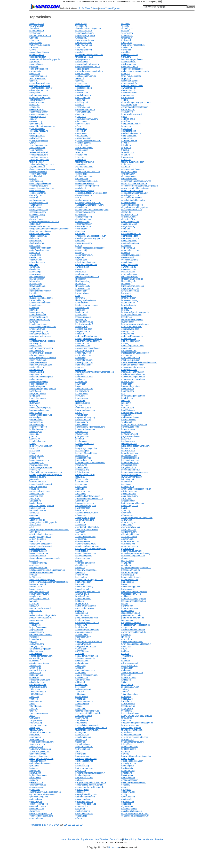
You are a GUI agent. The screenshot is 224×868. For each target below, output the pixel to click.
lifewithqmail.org (83, 281)
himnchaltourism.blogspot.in (134, 424)
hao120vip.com (128, 410)
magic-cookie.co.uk (130, 288)
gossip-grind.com (83, 799)
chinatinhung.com (83, 219)
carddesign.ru (128, 487)
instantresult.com (129, 465)
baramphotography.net (86, 506)
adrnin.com (80, 665)
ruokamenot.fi (82, 613)
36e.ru (124, 658)
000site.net (80, 699)
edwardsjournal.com (39, 90)
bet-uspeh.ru (81, 577)
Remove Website (145, 839)
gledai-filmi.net (128, 792)
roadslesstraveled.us (131, 613)
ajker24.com (127, 520)
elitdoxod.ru (35, 107)
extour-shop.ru (82, 735)
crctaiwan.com (36, 260)
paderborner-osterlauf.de (133, 618)
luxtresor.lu (126, 293)
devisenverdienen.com (40, 226)
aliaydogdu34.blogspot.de (87, 527)
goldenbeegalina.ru (84, 802)
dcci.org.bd (80, 809)
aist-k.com (80, 522)
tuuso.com (80, 47)
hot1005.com (35, 391)
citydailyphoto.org (37, 214)
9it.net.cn (126, 661)
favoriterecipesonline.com (87, 730)
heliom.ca (34, 768)
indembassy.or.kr (83, 637)
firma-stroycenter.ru (84, 747)
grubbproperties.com (131, 417)
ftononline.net (82, 718)
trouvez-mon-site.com (85, 40)
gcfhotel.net (35, 790)
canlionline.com (128, 544)
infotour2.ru (35, 470)
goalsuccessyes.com (39, 804)
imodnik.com (127, 398)
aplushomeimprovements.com (89, 498)
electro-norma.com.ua (85, 109)
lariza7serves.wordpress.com (43, 327)
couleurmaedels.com (85, 183)
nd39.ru (33, 339)
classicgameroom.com (131, 210)
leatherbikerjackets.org (40, 319)
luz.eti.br (33, 293)
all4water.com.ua (129, 537)
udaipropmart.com (38, 57)
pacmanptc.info (36, 620)
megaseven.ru (36, 374)
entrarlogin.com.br (130, 66)
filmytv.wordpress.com (39, 751)
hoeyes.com (35, 770)
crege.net (80, 257)
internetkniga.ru (37, 463)
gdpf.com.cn (81, 121)
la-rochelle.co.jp (129, 305)
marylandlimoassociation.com (43, 358)
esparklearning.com (38, 76)
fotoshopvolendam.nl (85, 162)
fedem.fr (79, 152)
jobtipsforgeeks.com (85, 444)
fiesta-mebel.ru (36, 150)
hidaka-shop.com (83, 775)
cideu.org (34, 217)
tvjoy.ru (33, 50)
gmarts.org (126, 804)
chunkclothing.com (84, 217)
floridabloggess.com (39, 155)
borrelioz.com (36, 587)
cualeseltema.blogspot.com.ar (135, 816)
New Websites (101, 839)
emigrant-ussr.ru (83, 74)
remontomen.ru (82, 615)
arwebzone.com (83, 491)
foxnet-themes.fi (37, 162)
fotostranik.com (128, 704)
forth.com (34, 708)
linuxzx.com (81, 279)
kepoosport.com (37, 455)
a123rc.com (81, 673)
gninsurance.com (83, 138)
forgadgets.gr (127, 708)
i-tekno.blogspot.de (38, 384)
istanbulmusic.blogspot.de (41, 484)
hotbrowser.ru (128, 389)
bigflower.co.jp (128, 575)
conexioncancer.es (38, 193)
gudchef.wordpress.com (40, 763)
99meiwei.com (82, 661)
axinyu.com (127, 627)
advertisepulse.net (130, 663)
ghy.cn (124, 117)
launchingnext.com (38, 324)
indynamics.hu (82, 434)
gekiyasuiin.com (37, 787)
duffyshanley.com (37, 100)
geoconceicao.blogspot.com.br (89, 785)
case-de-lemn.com (38, 556)
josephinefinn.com (38, 441)
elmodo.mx (34, 105)
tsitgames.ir (127, 38)
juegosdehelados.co (130, 436)
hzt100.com (81, 384)
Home (63, 839)
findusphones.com (130, 747)
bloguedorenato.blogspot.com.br (136, 568)
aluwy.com (80, 532)
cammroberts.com (130, 546)
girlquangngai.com (130, 780)
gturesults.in (127, 639)
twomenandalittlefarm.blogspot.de (45, 59)
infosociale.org (82, 470)
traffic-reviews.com (84, 45)
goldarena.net (128, 802)
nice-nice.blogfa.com (131, 341)
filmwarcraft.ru (82, 634)
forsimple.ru (81, 708)
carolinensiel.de (128, 203)
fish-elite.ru (126, 145)
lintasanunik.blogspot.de (132, 279)
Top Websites (87, 839)
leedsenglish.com (83, 317)
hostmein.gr (81, 754)
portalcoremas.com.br (131, 615)
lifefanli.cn (126, 284)
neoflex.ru (80, 334)
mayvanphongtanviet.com (133, 367)
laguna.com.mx (128, 303)
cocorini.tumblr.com (38, 174)
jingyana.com (127, 620)
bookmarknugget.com (131, 587)
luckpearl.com (36, 296)
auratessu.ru (35, 501)
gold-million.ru (82, 136)
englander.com (82, 69)
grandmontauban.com (85, 797)
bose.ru (125, 584)
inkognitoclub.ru (129, 467)
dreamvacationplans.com (41, 634)
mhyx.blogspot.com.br (39, 599)
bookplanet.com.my (84, 587)
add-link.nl (80, 682)
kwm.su (125, 603)
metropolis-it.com (129, 370)
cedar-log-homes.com (85, 563)
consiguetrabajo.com (85, 191)
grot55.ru (79, 780)
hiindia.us (80, 639)
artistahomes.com (129, 491)
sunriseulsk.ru (36, 611)
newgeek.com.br (83, 331)
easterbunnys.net (129, 93)
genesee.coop (36, 121)
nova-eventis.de (83, 346)
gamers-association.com (86, 675)
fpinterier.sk (81, 160)
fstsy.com (80, 157)
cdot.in (78, 198)
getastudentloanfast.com (87, 119)
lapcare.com (81, 315)
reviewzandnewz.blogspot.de (43, 615)
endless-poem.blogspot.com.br (135, 71)
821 (70, 825)
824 (82, 825)
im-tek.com (80, 401)
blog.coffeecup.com (38, 627)
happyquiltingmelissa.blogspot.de (136, 756)
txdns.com (126, 57)
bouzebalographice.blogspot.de (136, 625)
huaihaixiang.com (37, 386)
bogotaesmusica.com (39, 592)
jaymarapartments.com (132, 477)
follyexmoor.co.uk (37, 167)
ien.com (125, 405)
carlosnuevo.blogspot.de (41, 544)
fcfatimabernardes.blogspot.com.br (91, 728)
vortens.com (81, 24)
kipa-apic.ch (35, 451)
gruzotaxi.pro (35, 417)
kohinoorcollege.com (39, 381)
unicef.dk (79, 52)
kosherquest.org (37, 312)
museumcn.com (129, 339)
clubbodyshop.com (84, 176)
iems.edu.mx (35, 639)
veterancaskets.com (85, 33)
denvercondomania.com (40, 231)
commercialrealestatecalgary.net (136, 181)
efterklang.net (82, 102)
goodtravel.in (127, 799)
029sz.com (126, 697)
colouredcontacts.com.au (87, 181)
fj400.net (125, 143)
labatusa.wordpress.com (86, 305)
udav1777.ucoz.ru (129, 55)
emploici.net (35, 74)
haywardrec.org (37, 422)
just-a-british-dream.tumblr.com (135, 446)
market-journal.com (84, 362)
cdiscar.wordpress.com (132, 198)
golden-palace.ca (37, 136)
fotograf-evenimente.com (133, 162)
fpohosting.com (82, 704)
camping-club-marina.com (87, 546)
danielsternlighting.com (132, 811)
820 (66, 825)
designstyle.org (128, 226)
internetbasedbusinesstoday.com (90, 463)
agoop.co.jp (127, 525)
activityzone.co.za (129, 665)
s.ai (31, 613)
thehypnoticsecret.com (86, 646)
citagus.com (81, 214)
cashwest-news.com (39, 203)
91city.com (34, 661)
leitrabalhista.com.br (39, 317)
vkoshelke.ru (81, 26)
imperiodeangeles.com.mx (133, 396)
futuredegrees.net (129, 140)
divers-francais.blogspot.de (134, 632)
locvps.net (34, 603)
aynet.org (126, 510)
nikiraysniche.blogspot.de (41, 353)
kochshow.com (128, 448)
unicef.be (126, 52)
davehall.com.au (129, 267)
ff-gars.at (125, 150)
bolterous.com (128, 589)
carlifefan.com (36, 205)
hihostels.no (127, 773)
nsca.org (125, 343)
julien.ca (33, 436)
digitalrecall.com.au (38, 236)
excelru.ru (126, 751)
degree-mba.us (128, 248)
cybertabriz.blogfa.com (86, 262)
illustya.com (35, 403)
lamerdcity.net (82, 303)
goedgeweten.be (129, 136)
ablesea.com (127, 668)
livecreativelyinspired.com (87, 276)
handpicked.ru (36, 413)
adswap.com (35, 665)
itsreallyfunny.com (38, 482)
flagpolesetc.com (37, 744)
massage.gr (127, 355)
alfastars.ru (80, 515)
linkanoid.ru (35, 281)
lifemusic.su (81, 284)
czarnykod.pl (35, 272)
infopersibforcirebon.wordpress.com (46, 472)
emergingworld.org (84, 88)
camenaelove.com (38, 549)
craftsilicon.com (82, 222)
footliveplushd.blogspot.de (87, 711)
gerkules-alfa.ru (128, 119)
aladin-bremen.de (37, 520)
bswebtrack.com (129, 677)
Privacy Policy (130, 839)
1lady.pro (79, 692)
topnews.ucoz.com (130, 608)
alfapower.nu (127, 515)
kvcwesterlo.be (82, 308)
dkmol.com (126, 245)
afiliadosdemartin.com (39, 663)
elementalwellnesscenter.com (135, 107)
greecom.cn (81, 131)
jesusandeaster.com (130, 460)
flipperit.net (80, 742)
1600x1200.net (36, 694)
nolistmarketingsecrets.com (88, 348)
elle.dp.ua (80, 105)
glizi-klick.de (127, 129)
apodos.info (35, 498)
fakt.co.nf (80, 78)
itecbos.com (127, 482)
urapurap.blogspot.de (85, 35)
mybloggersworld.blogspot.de (89, 339)
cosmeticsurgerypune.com (87, 186)
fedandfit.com (127, 152)
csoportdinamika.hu (84, 255)
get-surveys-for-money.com (134, 782)
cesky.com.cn (127, 560)
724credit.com (36, 654)
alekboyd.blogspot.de (85, 518)
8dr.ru (124, 649)
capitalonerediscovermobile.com (44, 222)
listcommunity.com (130, 276)
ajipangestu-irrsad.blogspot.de (43, 522)
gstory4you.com (129, 763)
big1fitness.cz (36, 577)
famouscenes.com (38, 78)
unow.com (126, 646)
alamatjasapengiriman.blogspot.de (137, 518)
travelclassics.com (84, 43)
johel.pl (33, 444)
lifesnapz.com (36, 284)
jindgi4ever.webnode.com (41, 446)
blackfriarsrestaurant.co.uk (41, 572)
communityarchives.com (40, 183)
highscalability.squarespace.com (90, 427)
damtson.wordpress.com (41, 813)
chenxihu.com (82, 207)
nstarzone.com (82, 343)
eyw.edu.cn (126, 732)
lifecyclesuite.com (37, 286)
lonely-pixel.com (129, 298)
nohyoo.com (127, 348)
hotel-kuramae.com (84, 389)
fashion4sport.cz (129, 62)
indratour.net (81, 381)
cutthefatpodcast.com (39, 250)
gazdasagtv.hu (82, 790)
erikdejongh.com (129, 64)
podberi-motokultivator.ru (41, 618)
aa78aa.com (35, 673)
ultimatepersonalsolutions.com (89, 55)
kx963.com (34, 308)
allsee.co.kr (81, 534)
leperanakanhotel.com (131, 315)
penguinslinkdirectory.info (87, 618)
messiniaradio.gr (37, 372)
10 (58, 825)
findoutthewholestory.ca (40, 749)
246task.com (35, 689)
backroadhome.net (38, 510)
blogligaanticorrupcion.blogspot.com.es (47, 570)
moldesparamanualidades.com (135, 353)
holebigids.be (127, 768)
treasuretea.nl (36, 43)
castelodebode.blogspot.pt (133, 200)
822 (74, 825)
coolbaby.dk (81, 188)
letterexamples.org (130, 300)
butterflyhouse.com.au (131, 551)
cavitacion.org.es (37, 200)
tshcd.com (34, 40)
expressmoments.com (131, 735)
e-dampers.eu (128, 95)
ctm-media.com (36, 818)
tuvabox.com (127, 47)
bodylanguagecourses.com (88, 592)
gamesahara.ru (36, 701)
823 (78, 825)
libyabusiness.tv (83, 286)
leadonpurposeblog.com (132, 319)
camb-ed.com (82, 677)
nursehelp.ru (35, 343)
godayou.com (36, 138)
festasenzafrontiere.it (39, 152)
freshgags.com (36, 646)
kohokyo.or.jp (81, 327)
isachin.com (127, 484)
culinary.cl (80, 253)
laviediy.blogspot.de (84, 322)
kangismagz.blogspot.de (86, 448)
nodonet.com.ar (37, 350)
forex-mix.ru (81, 164)
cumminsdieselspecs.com (41, 816)
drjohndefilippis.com (130, 222)
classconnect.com (38, 212)
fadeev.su (80, 81)
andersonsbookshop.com (87, 529)
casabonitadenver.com (86, 553)
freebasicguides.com (131, 713)
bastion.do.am (36, 503)
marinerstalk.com (83, 365)
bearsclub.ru (35, 541)
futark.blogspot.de (83, 716)
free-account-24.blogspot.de (88, 713)
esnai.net (126, 74)
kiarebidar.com (128, 451)
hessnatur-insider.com (85, 429)
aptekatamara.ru (129, 494)
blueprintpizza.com (130, 580)
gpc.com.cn (35, 133)
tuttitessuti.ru (127, 35)
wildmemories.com (38, 685)
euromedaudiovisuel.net (132, 86)
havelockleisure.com (39, 756)
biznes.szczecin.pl (130, 572)
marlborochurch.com (131, 360)
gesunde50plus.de (38, 785)
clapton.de (126, 212)
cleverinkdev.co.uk (84, 195)
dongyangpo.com (129, 241)
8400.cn (125, 651)
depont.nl (126, 229)
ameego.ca (34, 532)
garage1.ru (126, 790)
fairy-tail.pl (126, 78)
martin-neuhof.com (38, 360)
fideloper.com (127, 739)
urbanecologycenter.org (40, 35)
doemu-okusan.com (130, 243)
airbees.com (35, 525)
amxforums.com (129, 529)
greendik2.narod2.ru (39, 131)
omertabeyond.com (130, 329)
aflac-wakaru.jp (82, 594)
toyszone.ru (35, 62)
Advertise (159, 839)
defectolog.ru (127, 262)
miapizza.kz (81, 370)
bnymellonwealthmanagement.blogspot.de (49, 582)
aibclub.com (81, 525)
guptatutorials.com (38, 761)
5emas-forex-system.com (87, 656)
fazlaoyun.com (36, 730)
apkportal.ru (127, 498)
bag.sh (124, 508)
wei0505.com (81, 685)
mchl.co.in (80, 379)
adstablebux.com (37, 682)
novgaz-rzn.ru (36, 346)
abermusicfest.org (38, 670)
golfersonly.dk (36, 802)
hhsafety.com (127, 775)
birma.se (33, 575)
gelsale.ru (126, 785)
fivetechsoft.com (83, 744)
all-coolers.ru (81, 539)
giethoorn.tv (81, 117)
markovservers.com (38, 362)
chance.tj (125, 558)
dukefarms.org (128, 98)
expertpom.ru (35, 737)
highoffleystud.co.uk (130, 427)
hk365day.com (128, 770)
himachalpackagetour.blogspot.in (90, 773)
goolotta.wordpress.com (132, 642)
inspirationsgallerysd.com (41, 467)
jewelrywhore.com (84, 460)
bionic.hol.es (81, 627)
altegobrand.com (129, 532)
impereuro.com (82, 398)
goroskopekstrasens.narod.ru (89, 642)
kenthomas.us (82, 455)
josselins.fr (126, 439)
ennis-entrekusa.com (39, 69)
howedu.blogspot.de (130, 386)
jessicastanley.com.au (131, 475)
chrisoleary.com (128, 217)
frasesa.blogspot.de (84, 701)
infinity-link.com (82, 472)
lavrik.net (34, 322)
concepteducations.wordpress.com (91, 193)
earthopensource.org (39, 95)
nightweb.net (127, 606)
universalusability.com (39, 52)
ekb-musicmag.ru (83, 112)
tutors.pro (34, 38)
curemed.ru (35, 253)
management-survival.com (133, 379)
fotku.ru (79, 706)
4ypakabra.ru (127, 656)
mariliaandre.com (83, 599)
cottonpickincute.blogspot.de (134, 183)
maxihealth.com (37, 367)
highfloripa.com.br (38, 429)
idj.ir (123, 393)
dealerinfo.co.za (37, 809)
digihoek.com (127, 806)
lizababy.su (34, 288)
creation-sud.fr (128, 257)
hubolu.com (127, 384)
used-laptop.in (82, 551)
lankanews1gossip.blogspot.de (135, 312)
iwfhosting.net (128, 479)
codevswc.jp (35, 625)
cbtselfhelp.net (82, 565)
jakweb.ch (34, 479)
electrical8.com (128, 109)
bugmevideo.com (83, 582)
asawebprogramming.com (87, 630)
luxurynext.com (82, 293)
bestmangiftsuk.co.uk (131, 577)
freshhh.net (126, 720)
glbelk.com (80, 792)
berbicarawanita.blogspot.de (42, 580)
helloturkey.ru (35, 432)
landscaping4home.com (40, 303)
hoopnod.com (128, 391)
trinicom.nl (126, 40)
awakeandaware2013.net (87, 513)
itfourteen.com (82, 482)
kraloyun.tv (34, 606)
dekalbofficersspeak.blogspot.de (90, 248)
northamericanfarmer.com (41, 348)
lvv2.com (33, 601)
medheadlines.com (84, 377)
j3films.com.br (82, 479)
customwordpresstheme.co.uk (135, 813)
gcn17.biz (126, 121)
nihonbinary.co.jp (83, 353)
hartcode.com (128, 408)
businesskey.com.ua (39, 553)
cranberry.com (82, 274)
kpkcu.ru (125, 310)
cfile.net (79, 560)
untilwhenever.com (84, 50)
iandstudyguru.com (38, 687)
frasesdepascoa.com (39, 713)
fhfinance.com (82, 150)
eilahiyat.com (127, 112)
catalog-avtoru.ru (83, 200)
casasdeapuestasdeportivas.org (136, 553)
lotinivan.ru (80, 298)
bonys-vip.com (36, 589)
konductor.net (82, 312)
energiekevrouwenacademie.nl (89, 71)
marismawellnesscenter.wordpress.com (139, 362)
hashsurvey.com (129, 420)
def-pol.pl (34, 265)
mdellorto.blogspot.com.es (133, 377)
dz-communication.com (40, 98)
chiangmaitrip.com (84, 556)
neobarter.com (128, 334)
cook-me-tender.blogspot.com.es (136, 188)
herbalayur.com (128, 778)
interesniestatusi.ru (130, 463)
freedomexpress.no (38, 725)
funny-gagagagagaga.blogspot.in (136, 644)
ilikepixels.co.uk (82, 403)
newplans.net (35, 596)
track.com (34, 47)
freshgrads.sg (36, 723)
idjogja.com (35, 396)
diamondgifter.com (84, 224)
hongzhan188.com (38, 393)
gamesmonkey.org (38, 754)
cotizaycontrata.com (39, 186)
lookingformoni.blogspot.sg (134, 601)
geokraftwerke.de (83, 644)
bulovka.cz (80, 568)
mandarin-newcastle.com (133, 365)
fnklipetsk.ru (127, 711)
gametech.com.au (38, 806)
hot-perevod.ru (82, 391)
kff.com (33, 453)
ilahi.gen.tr (126, 403)
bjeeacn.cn (80, 572)
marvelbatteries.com (131, 358)
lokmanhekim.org (37, 300)
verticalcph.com (37, 24)
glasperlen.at (81, 129)
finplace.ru (126, 148)
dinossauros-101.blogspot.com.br (90, 236)
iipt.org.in (126, 637)
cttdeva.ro (126, 253)
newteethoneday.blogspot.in (42, 341)
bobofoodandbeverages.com (134, 592)
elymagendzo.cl (128, 88)
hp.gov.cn (80, 386)
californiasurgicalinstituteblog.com (91, 549)
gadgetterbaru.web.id (131, 124)
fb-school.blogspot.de (131, 728)
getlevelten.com (37, 644)
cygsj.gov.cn (35, 274)
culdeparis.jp (81, 816)
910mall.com (81, 649)
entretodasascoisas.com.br (88, 66)
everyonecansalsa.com (40, 86)
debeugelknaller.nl (130, 265)
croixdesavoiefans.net (131, 255)
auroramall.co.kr (83, 680)
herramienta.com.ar (84, 778)
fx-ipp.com (126, 126)
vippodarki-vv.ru (37, 31)
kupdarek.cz (127, 308)
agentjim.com (127, 539)
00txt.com (34, 699)
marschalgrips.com (84, 360)
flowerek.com (81, 155)
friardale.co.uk (82, 720)
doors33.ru (80, 241)
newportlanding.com (39, 331)
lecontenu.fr (127, 317)
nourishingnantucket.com (133, 346)
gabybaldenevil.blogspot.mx (42, 126)
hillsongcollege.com (38, 427)
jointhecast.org (128, 441)
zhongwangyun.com (130, 687)
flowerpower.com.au (130, 725)
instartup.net (81, 465)
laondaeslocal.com (38, 315)
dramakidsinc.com (130, 236)
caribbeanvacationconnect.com (89, 205)
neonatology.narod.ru (39, 334)
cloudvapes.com (129, 176)
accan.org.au (35, 668)
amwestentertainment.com (133, 630)
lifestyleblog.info (129, 281)
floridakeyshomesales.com (41, 742)
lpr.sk (78, 296)
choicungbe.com (83, 541)
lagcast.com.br (36, 305)
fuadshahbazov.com (39, 157)
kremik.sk (34, 310)
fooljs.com (126, 164)
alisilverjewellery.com (131, 527)
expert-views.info (129, 83)
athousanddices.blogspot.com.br (136, 489)
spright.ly (79, 611)
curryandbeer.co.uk (130, 250)
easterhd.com (82, 93)
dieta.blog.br (35, 224)
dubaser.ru (80, 114)
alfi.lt (32, 527)
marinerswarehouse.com (41, 365)
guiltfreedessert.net (84, 761)
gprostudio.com (128, 797)
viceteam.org (35, 33)
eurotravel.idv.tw (83, 86)
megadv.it (80, 374)
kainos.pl (33, 448)
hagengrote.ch (128, 759)
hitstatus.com (35, 773)
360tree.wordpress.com (132, 673)
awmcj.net (34, 513)
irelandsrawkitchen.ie (85, 475)
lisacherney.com (37, 279)
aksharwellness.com (85, 520)
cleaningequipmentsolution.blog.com (92, 210)
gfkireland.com (36, 782)
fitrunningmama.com (39, 145)
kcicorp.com (35, 458)
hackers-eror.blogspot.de (41, 415)
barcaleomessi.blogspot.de (42, 506)
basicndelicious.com (85, 503)
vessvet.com (127, 33)
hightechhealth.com (38, 775)
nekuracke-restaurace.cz (41, 336)
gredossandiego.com (39, 797)
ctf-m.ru (79, 818)
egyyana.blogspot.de (39, 114)
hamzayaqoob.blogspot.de (41, 759)
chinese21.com (36, 219)
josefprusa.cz (81, 441)
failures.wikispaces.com (40, 732)
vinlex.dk (125, 31)
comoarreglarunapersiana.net (135, 193)
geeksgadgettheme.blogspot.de (90, 787)
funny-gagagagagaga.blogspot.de (137, 716)
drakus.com (35, 238)
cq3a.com (80, 169)
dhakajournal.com (129, 224)
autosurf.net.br (82, 501)
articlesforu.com (37, 494)
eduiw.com (80, 90)
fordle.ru (33, 711)
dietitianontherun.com (131, 234)
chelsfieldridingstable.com (133, 556)
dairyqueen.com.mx (84, 813)
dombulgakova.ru (37, 243)
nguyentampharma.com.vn (87, 341)
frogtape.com (127, 157)
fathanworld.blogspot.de (132, 114)
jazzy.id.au (80, 477)
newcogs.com (128, 331)
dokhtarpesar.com (83, 243)
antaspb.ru (34, 515)
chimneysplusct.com (39, 210)
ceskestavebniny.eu (38, 563)
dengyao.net (127, 231)
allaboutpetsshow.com (85, 537)
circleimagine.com (130, 214)
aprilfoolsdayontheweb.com (88, 496)
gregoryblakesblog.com (86, 794)
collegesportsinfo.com (131, 169)
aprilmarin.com (36, 496)
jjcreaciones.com (129, 444)
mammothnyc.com (130, 274)
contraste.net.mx (37, 191)
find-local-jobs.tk (129, 749)
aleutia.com (35, 518)
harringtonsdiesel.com (39, 410)
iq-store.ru (126, 634)
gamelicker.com (82, 124)
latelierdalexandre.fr (84, 324)
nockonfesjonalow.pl (85, 350)
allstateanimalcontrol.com (41, 534)
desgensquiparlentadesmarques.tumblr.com (49, 229)
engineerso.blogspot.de (132, 69)
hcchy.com (126, 432)
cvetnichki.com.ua (129, 260)
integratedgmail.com (39, 465)
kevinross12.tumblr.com (86, 453)
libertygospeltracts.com (86, 300)
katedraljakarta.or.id (130, 458)
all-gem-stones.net (38, 539)
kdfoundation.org (129, 455)
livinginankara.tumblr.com (133, 286)
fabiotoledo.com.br (130, 81)
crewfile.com (35, 257)
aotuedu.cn (126, 513)
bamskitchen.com (37, 508)
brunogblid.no (128, 582)
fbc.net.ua (126, 167)
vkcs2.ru (125, 26)
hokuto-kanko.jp (37, 424)
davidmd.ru (34, 811)
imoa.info (34, 401)
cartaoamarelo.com (130, 541)
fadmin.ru (34, 81)
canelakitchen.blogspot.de (41, 546)
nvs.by (124, 794)
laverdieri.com (128, 322)
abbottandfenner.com (85, 670)
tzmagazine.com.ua (84, 57)
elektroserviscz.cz (38, 109)
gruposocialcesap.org (85, 417)
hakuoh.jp (80, 413)
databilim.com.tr (83, 811)
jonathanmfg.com (83, 620)
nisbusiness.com (129, 350)
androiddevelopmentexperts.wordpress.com (49, 529)
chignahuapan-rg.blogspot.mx (135, 207)
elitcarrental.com (83, 107)
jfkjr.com (79, 446)
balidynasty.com (83, 508)
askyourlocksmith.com (39, 491)
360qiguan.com (36, 675)
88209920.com (82, 651)
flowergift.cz (35, 728)
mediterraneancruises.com (133, 374)
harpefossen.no (82, 756)
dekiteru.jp (80, 234)
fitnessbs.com (82, 145)
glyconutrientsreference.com (42, 794)
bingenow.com (82, 575)
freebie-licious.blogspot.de (87, 725)
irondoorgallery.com (38, 487)
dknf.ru (79, 245)
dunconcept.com (83, 98)
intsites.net (34, 637)
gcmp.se (125, 787)
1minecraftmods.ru (38, 692)
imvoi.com (80, 396)
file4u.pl (79, 751)
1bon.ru (125, 692)
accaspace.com (37, 632)
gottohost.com (36, 799)
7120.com (80, 654)
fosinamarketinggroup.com (41, 164)
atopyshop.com (36, 630)
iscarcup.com (81, 484)
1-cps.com (34, 697)
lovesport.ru (127, 296)
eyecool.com (81, 83)
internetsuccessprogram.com (134, 472)
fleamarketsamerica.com (133, 742)
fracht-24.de (127, 701)
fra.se (32, 704)
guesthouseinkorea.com (132, 761)
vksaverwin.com (37, 26)
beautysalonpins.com (39, 594)
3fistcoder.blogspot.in (85, 658)
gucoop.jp (80, 763)
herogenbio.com (129, 429)
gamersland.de (36, 124)
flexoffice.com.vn (83, 143)
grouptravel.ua (36, 420)
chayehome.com (83, 558)
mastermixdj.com (83, 355)
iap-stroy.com (127, 381)
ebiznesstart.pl (128, 90)
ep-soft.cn (34, 66)
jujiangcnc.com (82, 436)
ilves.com (126, 401)
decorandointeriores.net (86, 265)
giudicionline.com (37, 129)
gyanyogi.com (82, 415)
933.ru (124, 682)
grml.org (33, 642)
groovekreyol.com (38, 117)
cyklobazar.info (128, 272)
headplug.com (128, 766)
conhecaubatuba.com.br (132, 191)
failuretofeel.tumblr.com (132, 730)
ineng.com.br (81, 487)
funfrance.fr (35, 718)
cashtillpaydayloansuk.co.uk (88, 203)
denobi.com (81, 231)
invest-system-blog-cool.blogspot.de (46, 475)
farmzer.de (126, 675)
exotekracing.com (83, 737)
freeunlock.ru (81, 723)
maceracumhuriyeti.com (40, 291)
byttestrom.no (128, 549)
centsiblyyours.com (130, 195)
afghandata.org (82, 663)
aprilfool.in (126, 680)
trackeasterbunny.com (131, 594)
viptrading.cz (127, 28)
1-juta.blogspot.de (129, 694)
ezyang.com (81, 732)
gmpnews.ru (127, 138)
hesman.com (35, 778)
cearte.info (126, 563)
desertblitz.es (81, 229)
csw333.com (35, 255)
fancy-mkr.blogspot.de (131, 76)
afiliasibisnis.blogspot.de (40, 649)
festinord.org (81, 739)
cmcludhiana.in (128, 174)
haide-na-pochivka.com (86, 759)
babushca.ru (81, 510)
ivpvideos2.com (82, 596)
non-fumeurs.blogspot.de (41, 608)
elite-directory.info (129, 105)
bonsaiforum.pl (82, 589)
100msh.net (81, 694)
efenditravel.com (37, 102)
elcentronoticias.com (39, 112)
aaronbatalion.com (84, 632)
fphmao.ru (126, 160)
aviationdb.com (128, 501)
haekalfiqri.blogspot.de (132, 413)
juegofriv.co (35, 439)
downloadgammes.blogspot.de (89, 238)
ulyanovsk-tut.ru (37, 55)
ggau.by (33, 119)
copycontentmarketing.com (42, 188)
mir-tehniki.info (36, 370)
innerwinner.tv (82, 467)
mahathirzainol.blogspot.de (134, 599)
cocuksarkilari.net (129, 171)
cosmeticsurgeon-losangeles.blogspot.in (139, 186)
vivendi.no (34, 28)
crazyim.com (81, 260)
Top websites (35, 825)
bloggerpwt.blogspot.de (86, 570)
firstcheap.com (36, 747)
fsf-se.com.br (127, 718)
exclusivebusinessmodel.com (135, 737)
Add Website (74, 839)
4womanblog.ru (36, 658)
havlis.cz (125, 754)
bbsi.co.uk (34, 489)
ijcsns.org (34, 405)
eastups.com (35, 93)
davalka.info (35, 269)
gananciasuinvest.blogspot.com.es (45, 792)
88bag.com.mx (36, 651)
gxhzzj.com (126, 415)
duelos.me (80, 100)
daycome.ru (35, 267)
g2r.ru (78, 126)
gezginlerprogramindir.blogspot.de (91, 782)
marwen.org (81, 358)
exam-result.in (82, 806)
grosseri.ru (34, 434)
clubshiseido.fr (36, 176)
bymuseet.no (81, 625)
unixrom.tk (126, 50)
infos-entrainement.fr (131, 470)
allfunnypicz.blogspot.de (40, 537)
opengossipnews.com (85, 608)
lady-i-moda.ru (82, 603)
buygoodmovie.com (38, 551)
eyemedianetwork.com (40, 83)
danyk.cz (79, 269)
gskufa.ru (34, 780)
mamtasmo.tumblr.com (132, 327)
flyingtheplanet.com (84, 167)
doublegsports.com (130, 238)
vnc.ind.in (126, 24)
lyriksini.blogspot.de (130, 291)
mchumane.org (36, 379)
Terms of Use (116, 839)
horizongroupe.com (84, 768)
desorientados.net (83, 226)
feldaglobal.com (37, 739)
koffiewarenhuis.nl (130, 434)
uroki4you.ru (127, 699)
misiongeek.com (37, 355)
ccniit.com (34, 565)
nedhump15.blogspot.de (132, 336)
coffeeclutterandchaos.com (88, 171)
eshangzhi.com (36, 64)
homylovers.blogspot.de (40, 408)
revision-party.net (83, 689)
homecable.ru (82, 422)
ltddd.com (80, 601)
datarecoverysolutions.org (87, 623)
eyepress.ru (35, 735)
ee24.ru (125, 100)
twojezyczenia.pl (83, 59)
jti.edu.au (80, 439)
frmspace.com (36, 720)
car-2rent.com (36, 207)
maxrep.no (80, 367)
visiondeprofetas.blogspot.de (88, 28)
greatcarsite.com (129, 131)
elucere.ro (34, 677)
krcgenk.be (80, 310)
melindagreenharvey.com (133, 372)
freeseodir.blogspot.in (39, 160)
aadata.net (126, 670)
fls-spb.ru (126, 155)
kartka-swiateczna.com (86, 606)
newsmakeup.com (84, 329)
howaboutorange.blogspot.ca (43, 389)
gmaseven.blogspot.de (86, 804)
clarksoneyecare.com (85, 212)
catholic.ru (126, 565)
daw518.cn (34, 623)
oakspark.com (82, 62)
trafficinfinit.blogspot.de (40, 45)
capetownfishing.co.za (85, 544)
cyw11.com (81, 272)
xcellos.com (81, 687)
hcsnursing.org (82, 766)
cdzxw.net (34, 198)
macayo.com (81, 291)
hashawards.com (83, 420)
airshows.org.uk (129, 522)
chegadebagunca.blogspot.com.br (45, 558)
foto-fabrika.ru (36, 706)
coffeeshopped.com (38, 171)
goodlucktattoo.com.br (131, 133)
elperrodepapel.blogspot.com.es (136, 102)
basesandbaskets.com (40, 680)
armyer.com (81, 494)
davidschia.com (82, 267)
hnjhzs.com (81, 770)
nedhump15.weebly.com (86, 336)
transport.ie (126, 43)
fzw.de (32, 716)
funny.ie (33, 143)
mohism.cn (126, 596)
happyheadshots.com (85, 410)
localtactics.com (83, 288)
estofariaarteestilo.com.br (41, 88)
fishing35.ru (127, 744)
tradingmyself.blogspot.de (133, 45)
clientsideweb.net (129, 179)
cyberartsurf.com (37, 262)
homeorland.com (83, 408)
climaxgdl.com (82, 179)
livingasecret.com (37, 276)
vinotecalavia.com (83, 31)
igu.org (79, 405)
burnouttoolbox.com (38, 568)
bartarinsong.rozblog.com (133, 503)
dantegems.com (129, 269)
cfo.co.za (34, 560)
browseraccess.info (38, 584)
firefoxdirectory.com (84, 148)
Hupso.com (114, 847)
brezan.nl (80, 584)
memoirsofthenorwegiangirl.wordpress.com (95, 372)
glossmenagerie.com (39, 140)
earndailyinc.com (83, 95)
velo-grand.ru (127, 685)
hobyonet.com (82, 424)
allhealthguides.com (130, 534)
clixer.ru (33, 179)
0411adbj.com (82, 697)
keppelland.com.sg (130, 453)
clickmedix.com (36, 181)
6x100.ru (125, 654)
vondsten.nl (127, 422)
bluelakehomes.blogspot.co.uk (89, 580)
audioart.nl (80, 489)
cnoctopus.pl (81, 174)
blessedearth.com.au (131, 570)
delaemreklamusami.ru (40, 234)
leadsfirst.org (81, 319)
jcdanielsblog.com (38, 477)
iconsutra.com (82, 393)
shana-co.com (128, 611)
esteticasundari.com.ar (86, 76)
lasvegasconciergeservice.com (135, 324)
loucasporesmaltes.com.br (41, 298)
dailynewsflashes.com (131, 623)
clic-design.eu (36, 195)
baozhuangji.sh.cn (130, 506)
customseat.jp (82, 250)
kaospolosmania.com (39, 460)
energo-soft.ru (36, 71)
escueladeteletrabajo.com (87, 64)
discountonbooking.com (40, 248)
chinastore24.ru (128, 219)
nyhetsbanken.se (37, 329)
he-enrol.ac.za (82, 432)
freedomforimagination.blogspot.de (137, 723)
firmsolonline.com (37, 148)
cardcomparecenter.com (132, 205)
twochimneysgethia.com (132, 59)
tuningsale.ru (81, 38)
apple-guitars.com (129, 496)
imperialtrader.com (38, 398)
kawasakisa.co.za (83, 458)
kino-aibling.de (82, 451)
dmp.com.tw (35, 245)
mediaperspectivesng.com (41, 377)
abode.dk (80, 668)
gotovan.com (81, 133)
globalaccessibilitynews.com (88, 140)
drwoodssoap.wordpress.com (43, 169)
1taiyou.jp (126, 689)
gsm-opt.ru (34, 766)
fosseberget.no (128, 706)
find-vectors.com (83, 749)
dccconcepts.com (129, 809)
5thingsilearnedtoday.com (41, 656)
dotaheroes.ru (36, 241)
